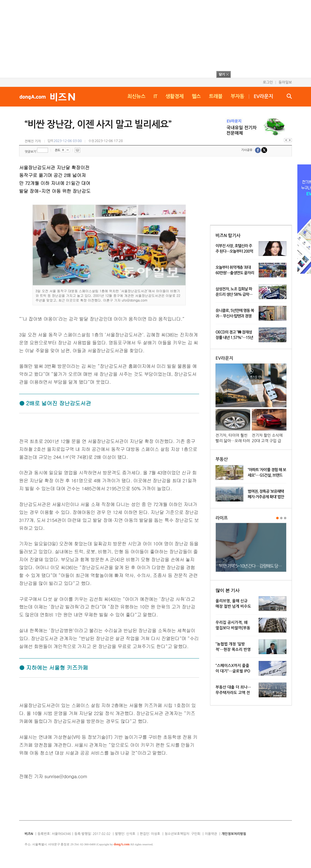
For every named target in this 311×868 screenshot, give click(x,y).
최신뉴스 (136, 96)
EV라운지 (263, 96)
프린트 (77, 150)
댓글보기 (30, 152)
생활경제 (175, 96)
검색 (289, 96)
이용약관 (211, 834)
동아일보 (285, 82)
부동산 (222, 459)
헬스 (196, 96)
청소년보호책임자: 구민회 (182, 834)
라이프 (222, 518)
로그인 (268, 82)
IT (155, 96)
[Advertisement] (148, 38)
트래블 (216, 96)
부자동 (238, 96)
